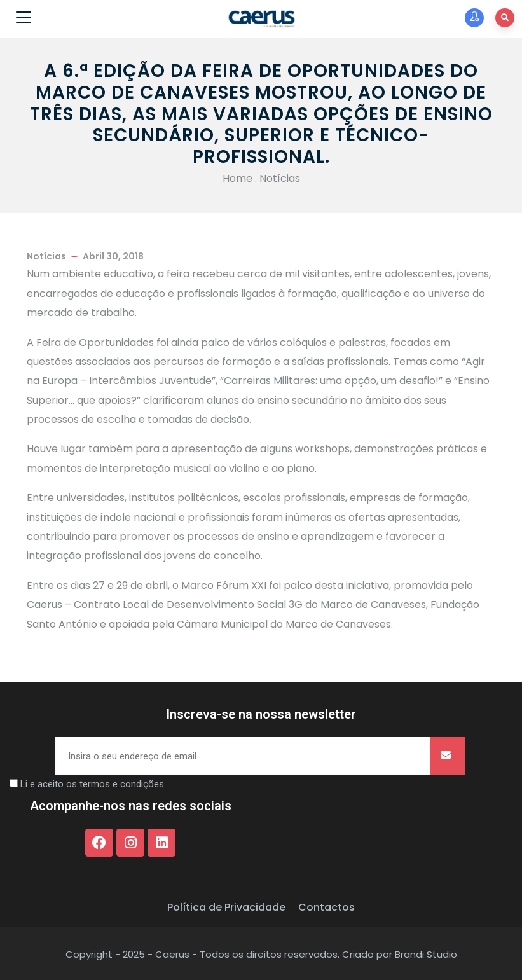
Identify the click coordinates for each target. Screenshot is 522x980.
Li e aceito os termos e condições (92, 784)
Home (237, 178)
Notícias (280, 178)
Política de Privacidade (226, 907)
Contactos (326, 907)
